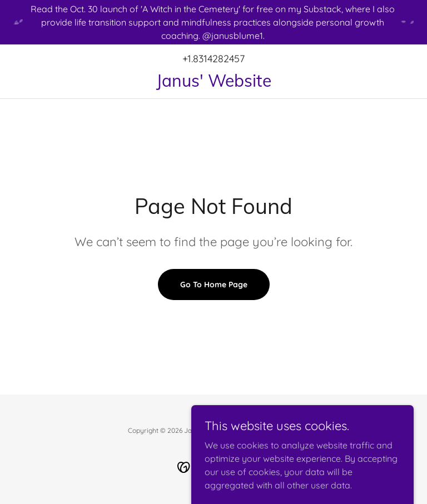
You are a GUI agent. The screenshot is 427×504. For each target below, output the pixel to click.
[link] (213, 83)
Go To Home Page (214, 285)
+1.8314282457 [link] (213, 59)
